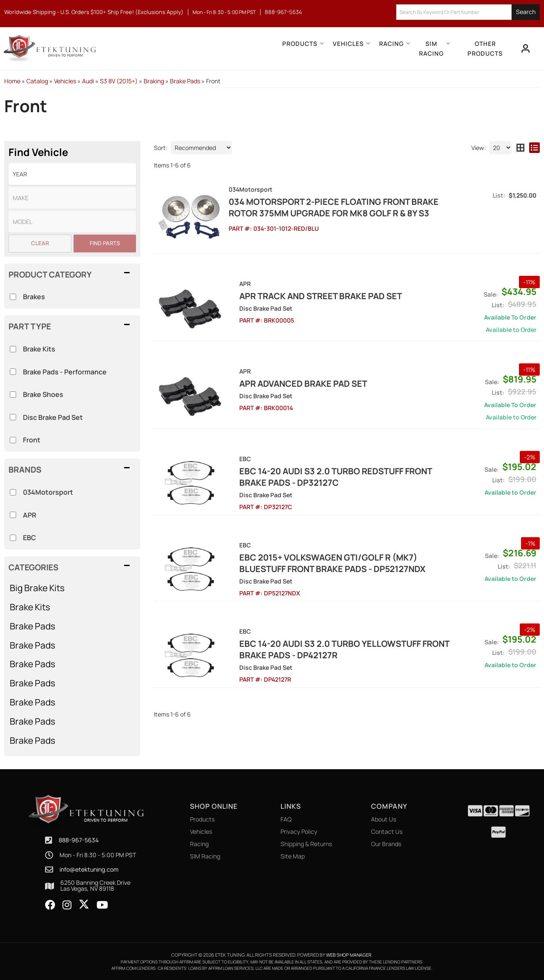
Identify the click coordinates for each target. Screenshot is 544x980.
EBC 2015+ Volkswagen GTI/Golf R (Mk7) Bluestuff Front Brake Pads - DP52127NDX (340, 562)
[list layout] (534, 148)
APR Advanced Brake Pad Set (291, 382)
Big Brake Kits (37, 588)
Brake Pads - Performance (65, 372)
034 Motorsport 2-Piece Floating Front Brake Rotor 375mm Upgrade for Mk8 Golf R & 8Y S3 (332, 207)
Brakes (34, 297)
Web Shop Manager (349, 955)
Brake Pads (33, 626)
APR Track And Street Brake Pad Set (309, 295)
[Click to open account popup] (525, 48)
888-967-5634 (79, 840)
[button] (468, 12)
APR (30, 515)
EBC (30, 538)
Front (32, 440)
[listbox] (72, 174)
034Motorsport (48, 492)
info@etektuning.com (89, 870)
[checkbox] (13, 492)
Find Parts (105, 243)
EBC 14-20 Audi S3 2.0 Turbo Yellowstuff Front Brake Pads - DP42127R (332, 648)
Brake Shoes (43, 394)
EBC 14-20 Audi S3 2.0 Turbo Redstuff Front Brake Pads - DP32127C (338, 476)
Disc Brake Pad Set (53, 417)
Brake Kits (30, 607)
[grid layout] (520, 148)
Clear (40, 243)
